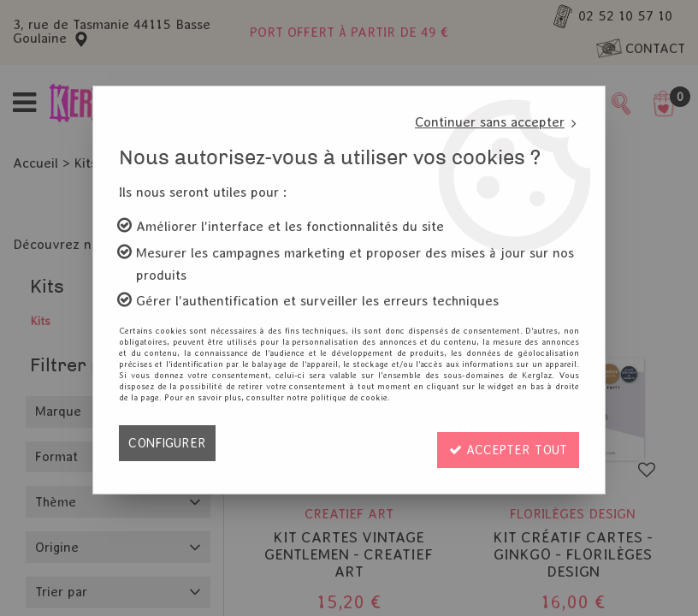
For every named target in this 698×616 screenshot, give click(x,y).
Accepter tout (504, 443)
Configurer (169, 443)
